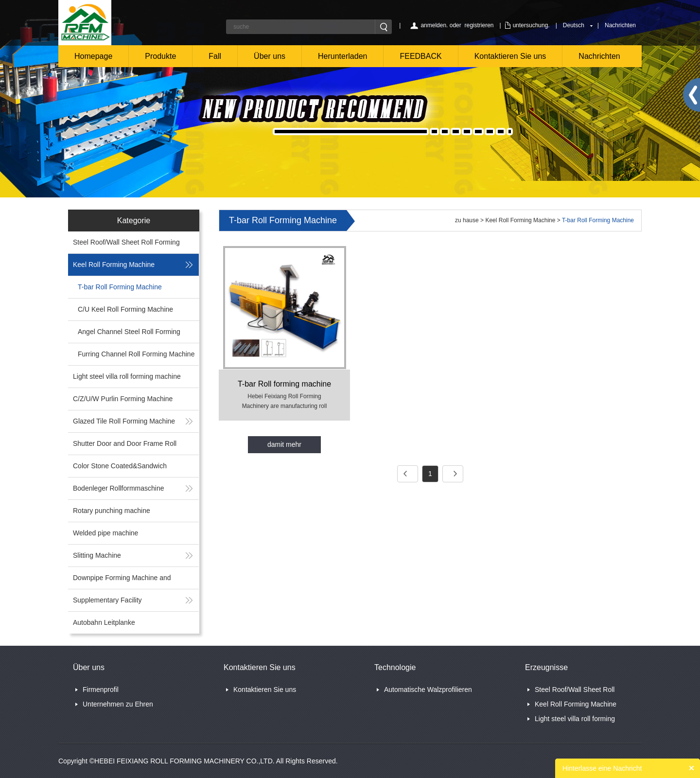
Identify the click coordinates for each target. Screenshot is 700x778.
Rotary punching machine (112, 511)
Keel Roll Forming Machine (114, 265)
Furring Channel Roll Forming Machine (136, 354)
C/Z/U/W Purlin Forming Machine (123, 399)
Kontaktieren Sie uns (510, 56)
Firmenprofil (101, 690)
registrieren (479, 25)
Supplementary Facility (107, 600)
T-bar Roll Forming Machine (120, 287)
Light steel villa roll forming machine (127, 376)
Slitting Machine (97, 555)
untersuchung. (531, 25)
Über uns (270, 56)
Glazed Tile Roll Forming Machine (124, 421)
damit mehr (284, 444)
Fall (215, 56)
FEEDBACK (420, 56)
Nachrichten (620, 25)
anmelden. (434, 25)
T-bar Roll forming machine (284, 384)
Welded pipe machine (105, 533)
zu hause (467, 220)
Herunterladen (342, 56)
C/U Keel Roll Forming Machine (125, 309)
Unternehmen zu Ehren (118, 704)
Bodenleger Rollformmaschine (119, 488)
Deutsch (574, 25)
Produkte (160, 56)
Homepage (93, 56)
